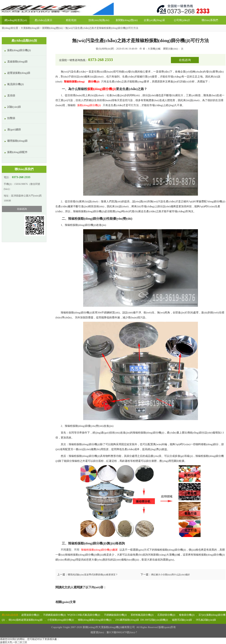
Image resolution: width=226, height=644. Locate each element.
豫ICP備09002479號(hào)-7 (122, 632)
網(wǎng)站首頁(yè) (16, 20)
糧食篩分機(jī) (187, 615)
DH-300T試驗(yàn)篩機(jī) (154, 620)
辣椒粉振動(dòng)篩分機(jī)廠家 (99, 550)
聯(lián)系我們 (210, 20)
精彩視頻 (71, 20)
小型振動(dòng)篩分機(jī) (61, 620)
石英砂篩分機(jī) (166, 615)
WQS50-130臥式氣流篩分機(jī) (84, 615)
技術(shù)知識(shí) (99, 20)
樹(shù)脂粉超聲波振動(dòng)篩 (26, 620)
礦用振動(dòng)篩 (17, 141)
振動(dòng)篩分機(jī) (89, 105)
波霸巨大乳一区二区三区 (14, 642)
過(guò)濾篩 (14, 129)
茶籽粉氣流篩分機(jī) (142, 615)
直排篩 (11, 96)
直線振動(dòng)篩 (17, 62)
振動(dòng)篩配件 (17, 152)
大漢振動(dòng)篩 (30, 28)
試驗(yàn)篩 (14, 107)
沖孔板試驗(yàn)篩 (206, 620)
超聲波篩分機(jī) (30, 615)
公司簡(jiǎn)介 (182, 20)
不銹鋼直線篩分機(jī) (54, 615)
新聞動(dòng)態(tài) (127, 20)
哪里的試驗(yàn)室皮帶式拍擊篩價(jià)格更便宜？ (93, 575)
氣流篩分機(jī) (15, 84)
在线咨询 (185, 60)
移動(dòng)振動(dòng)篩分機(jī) (95, 620)
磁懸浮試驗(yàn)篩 (182, 620)
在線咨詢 (22, 209)
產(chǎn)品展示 (43, 20)
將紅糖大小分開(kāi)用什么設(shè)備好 (171, 575)
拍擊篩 (11, 118)
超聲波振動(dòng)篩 (19, 73)
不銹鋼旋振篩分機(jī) (115, 615)
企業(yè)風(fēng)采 (154, 20)
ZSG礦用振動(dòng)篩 (127, 620)
